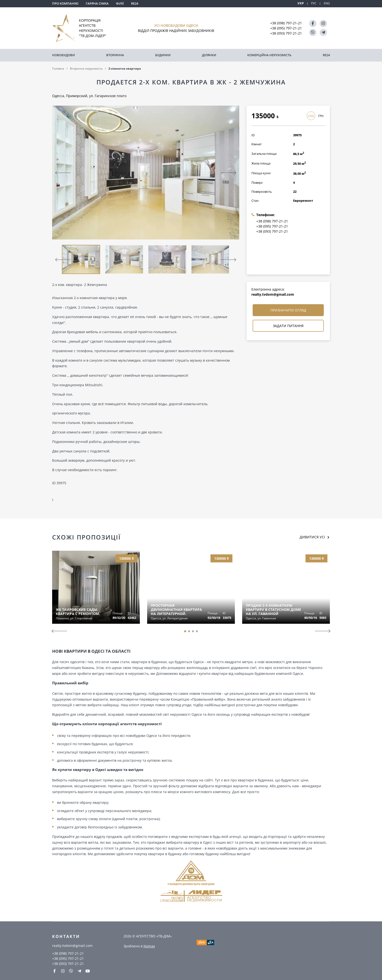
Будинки (163, 55)
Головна (58, 68)
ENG (327, 3)
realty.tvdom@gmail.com (273, 294)
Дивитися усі (313, 536)
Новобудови (63, 55)
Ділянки (209, 55)
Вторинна (115, 55)
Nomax (149, 945)
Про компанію (65, 3)
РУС (313, 3)
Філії (120, 3)
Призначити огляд (288, 310)
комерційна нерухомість (269, 55)
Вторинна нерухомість (86, 68)
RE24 (135, 3)
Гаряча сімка (97, 3)
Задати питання (288, 325)
